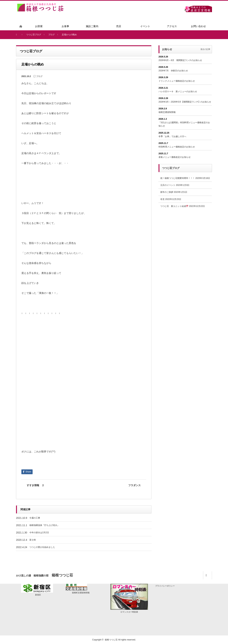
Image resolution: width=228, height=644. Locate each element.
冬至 (162, 199)
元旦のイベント (168, 185)
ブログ (39, 76)
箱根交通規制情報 (167, 112)
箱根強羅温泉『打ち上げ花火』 (44, 525)
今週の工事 (35, 518)
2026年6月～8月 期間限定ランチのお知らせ (180, 60)
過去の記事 (205, 49)
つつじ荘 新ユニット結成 (174, 206)
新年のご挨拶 (167, 192)
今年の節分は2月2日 (39, 533)
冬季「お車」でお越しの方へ (172, 136)
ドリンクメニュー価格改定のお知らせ (177, 81)
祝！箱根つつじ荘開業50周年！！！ (178, 178)
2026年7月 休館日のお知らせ (173, 71)
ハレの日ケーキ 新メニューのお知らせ (178, 91)
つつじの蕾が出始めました (42, 547)
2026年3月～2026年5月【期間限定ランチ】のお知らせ (185, 102)
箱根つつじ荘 (111, 640)
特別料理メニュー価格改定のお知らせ (177, 147)
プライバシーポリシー (165, 586)
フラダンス (134, 485)
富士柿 (33, 540)
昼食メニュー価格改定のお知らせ (175, 157)
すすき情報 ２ (35, 485)
